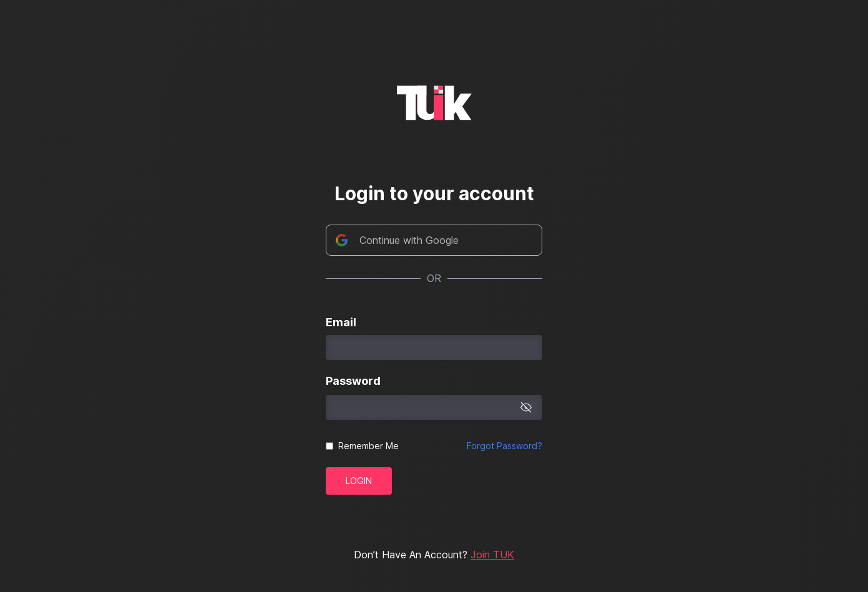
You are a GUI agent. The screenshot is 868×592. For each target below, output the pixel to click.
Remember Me (368, 446)
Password (353, 381)
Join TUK (492, 555)
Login (359, 481)
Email (341, 322)
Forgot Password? (505, 446)
